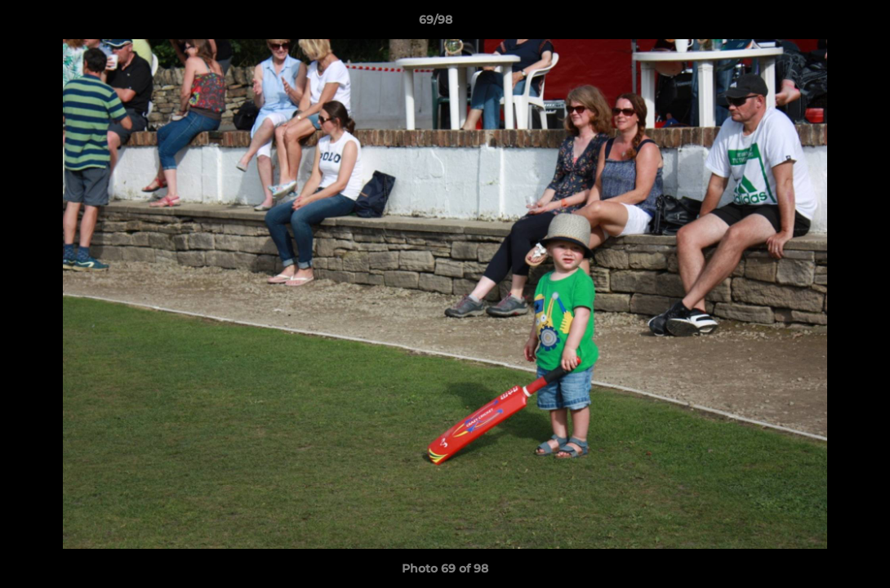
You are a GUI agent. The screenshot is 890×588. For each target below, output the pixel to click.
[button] (821, 24)
